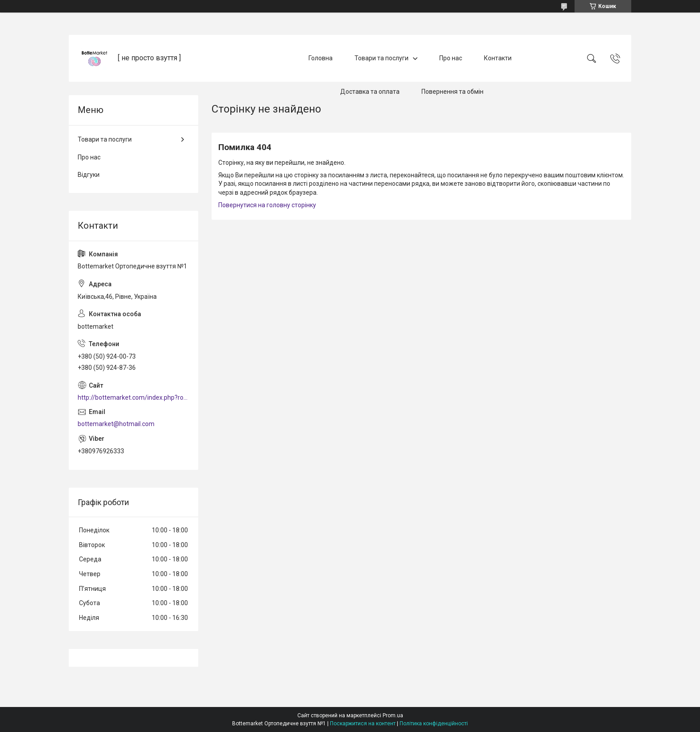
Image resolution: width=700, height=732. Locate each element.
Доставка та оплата (370, 92)
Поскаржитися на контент (363, 724)
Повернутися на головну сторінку (267, 205)
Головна (321, 58)
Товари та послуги (381, 58)
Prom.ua (393, 715)
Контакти (498, 58)
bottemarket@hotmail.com (116, 424)
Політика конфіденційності (434, 724)
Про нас (451, 58)
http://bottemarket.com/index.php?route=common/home (133, 397)
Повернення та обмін (452, 92)
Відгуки (89, 175)
